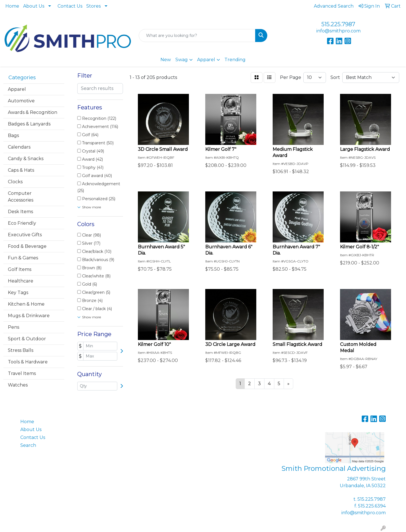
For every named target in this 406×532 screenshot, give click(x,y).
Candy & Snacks (26, 159)
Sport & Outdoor (27, 339)
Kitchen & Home (26, 304)
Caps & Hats (21, 170)
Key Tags (18, 293)
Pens (14, 327)
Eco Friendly (22, 223)
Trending (235, 60)
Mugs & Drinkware (29, 316)
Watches (18, 385)
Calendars (19, 147)
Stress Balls (21, 350)
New (166, 60)
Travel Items (22, 373)
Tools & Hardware (28, 362)
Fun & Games (23, 258)
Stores (93, 6)
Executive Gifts (25, 235)
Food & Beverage (27, 246)
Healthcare (21, 281)
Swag (182, 60)
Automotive (21, 101)
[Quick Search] (197, 36)
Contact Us (70, 6)
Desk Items (20, 212)
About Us (34, 6)
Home (12, 6)
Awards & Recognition (33, 112)
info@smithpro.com (338, 31)
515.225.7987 (338, 24)
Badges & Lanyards (29, 124)
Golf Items (20, 269)
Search (28, 445)
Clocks (15, 182)
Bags (13, 135)
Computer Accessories (21, 197)
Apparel (206, 60)
